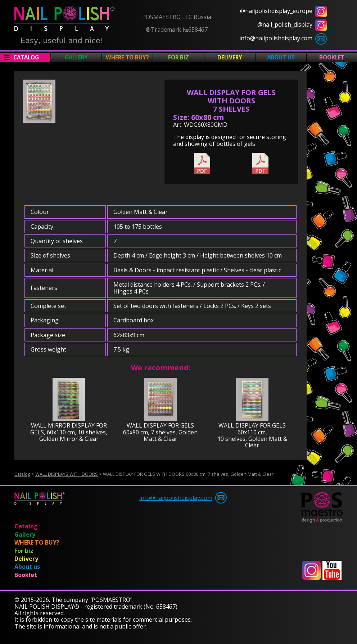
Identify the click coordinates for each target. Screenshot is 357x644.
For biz (178, 57)
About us (281, 57)
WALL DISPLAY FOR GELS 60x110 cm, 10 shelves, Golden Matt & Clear (252, 435)
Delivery (230, 57)
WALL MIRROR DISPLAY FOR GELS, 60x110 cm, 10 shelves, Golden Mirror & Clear (69, 432)
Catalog (26, 57)
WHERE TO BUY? (127, 57)
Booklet (332, 57)
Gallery (76, 57)
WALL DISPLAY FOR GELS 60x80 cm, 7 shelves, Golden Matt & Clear (160, 432)
